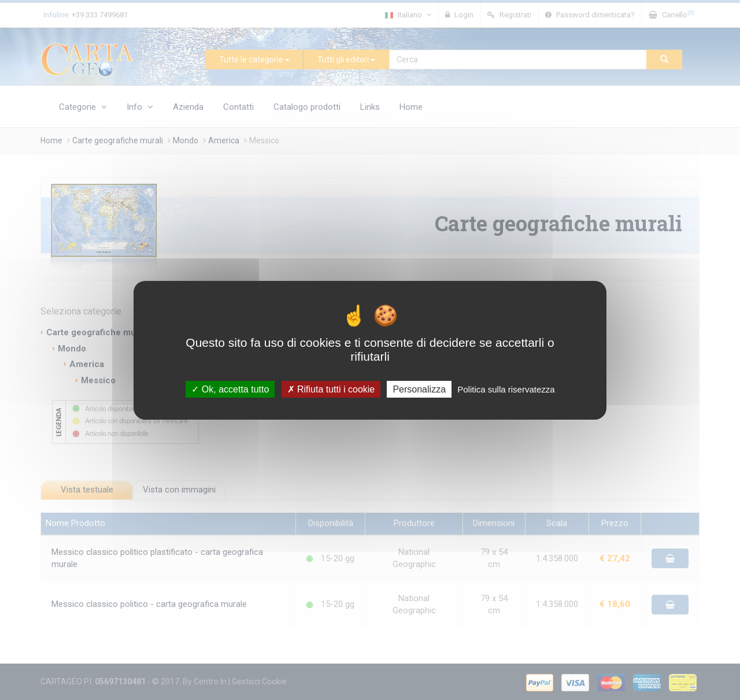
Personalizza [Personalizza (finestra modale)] (419, 389)
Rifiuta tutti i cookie (331, 389)
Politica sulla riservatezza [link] (506, 389)
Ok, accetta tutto (230, 389)
